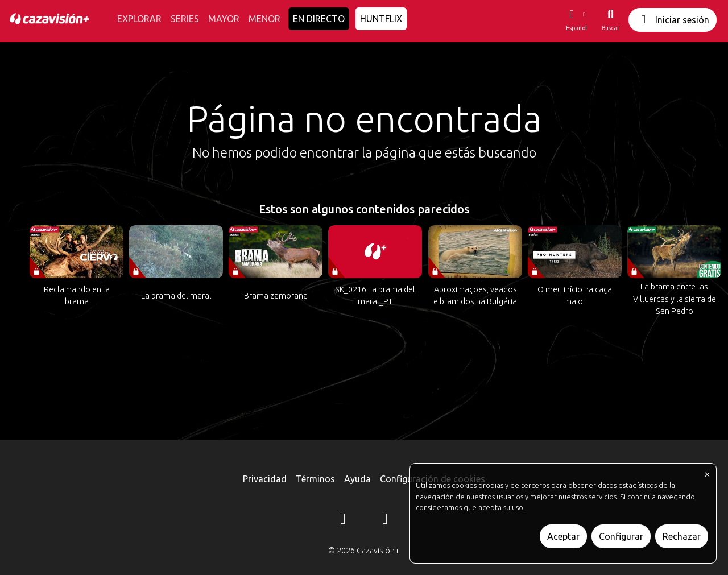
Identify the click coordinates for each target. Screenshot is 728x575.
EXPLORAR (139, 19)
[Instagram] (343, 520)
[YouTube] (385, 520)
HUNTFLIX (381, 19)
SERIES (185, 19)
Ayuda (357, 479)
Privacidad (265, 479)
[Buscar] (611, 20)
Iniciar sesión (673, 20)
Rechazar (682, 536)
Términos (315, 479)
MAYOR (224, 19)
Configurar (621, 536)
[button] (576, 20)
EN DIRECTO (319, 19)
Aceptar (563, 536)
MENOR (264, 19)
